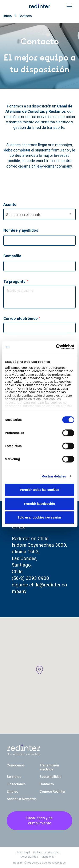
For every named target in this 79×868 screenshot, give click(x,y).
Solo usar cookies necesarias (39, 517)
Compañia (12, 256)
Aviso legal (23, 852)
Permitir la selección (40, 504)
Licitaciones (16, 784)
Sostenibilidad (51, 777)
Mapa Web (48, 857)
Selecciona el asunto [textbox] (24, 215)
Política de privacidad (46, 852)
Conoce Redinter (53, 792)
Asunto (10, 204)
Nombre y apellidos (21, 230)
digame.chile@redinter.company (45, 166)
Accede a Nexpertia (22, 799)
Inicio (8, 16)
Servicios (14, 777)
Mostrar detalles (54, 476)
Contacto (25, 16)
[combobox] (39, 214)
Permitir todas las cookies (40, 490)
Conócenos (16, 765)
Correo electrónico (21, 318)
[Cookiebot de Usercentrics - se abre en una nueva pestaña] (56, 347)
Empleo (13, 792)
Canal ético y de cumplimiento (39, 821)
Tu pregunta (14, 281)
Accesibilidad (30, 857)
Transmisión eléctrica (49, 767)
